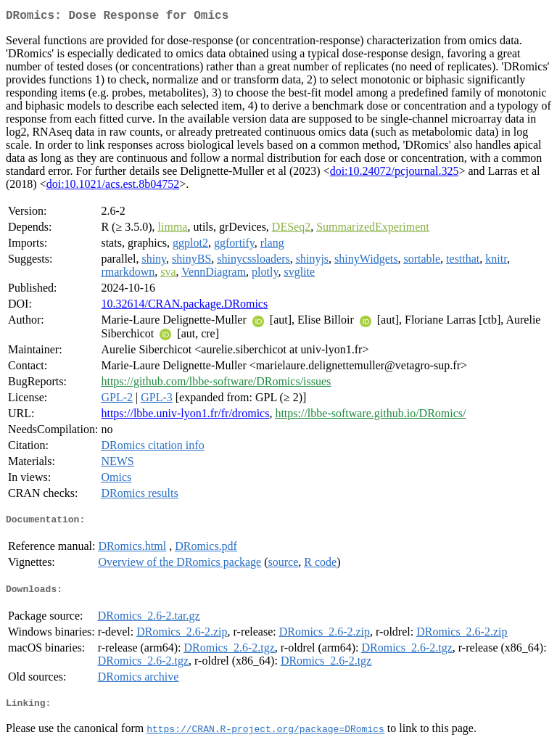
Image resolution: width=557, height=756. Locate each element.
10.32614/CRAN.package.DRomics (184, 307)
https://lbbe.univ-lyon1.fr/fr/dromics (185, 416)
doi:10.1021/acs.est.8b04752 (113, 187)
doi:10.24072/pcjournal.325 (395, 174)
